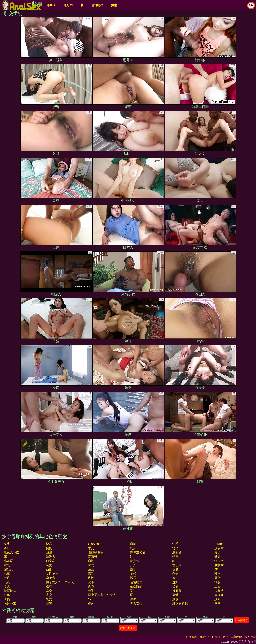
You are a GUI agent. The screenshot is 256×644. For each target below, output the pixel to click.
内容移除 (236, 637)
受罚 (133, 591)
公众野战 (136, 586)
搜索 (114, 5)
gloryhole (95, 544)
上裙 (217, 586)
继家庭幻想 (180, 603)
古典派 (219, 591)
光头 (7, 544)
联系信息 (192, 637)
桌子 (217, 552)
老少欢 (135, 561)
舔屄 (133, 599)
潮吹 (175, 599)
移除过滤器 (128, 628)
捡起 (133, 574)
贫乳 (175, 586)
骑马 (175, 548)
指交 (49, 586)
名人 (7, 586)
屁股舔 (177, 552)
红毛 (175, 544)
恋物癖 (51, 578)
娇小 (133, 569)
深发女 (8, 569)
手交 (91, 548)
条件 (203, 637)
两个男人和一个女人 (102, 595)
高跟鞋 (93, 557)
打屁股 (177, 591)
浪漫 (49, 552)
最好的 (68, 5)
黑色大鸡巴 (11, 552)
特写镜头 (10, 591)
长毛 (91, 591)
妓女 (217, 599)
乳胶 (91, 578)
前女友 (51, 561)
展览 (49, 565)
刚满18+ (220, 565)
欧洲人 (51, 557)
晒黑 (217, 557)
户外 (133, 565)
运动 (175, 595)
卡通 (7, 578)
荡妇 (175, 582)
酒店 (91, 569)
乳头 (133, 548)
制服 (217, 582)
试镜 (7, 582)
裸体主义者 (138, 552)
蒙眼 (7, 565)
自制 (91, 561)
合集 (7, 595)
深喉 (49, 544)
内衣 (91, 586)
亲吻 (91, 574)
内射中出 (10, 603)
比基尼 (8, 561)
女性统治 (52, 574)
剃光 (175, 574)
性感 (175, 569)
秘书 (175, 561)
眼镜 (49, 603)
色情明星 (97, 5)
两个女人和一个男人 (60, 582)
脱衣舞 (219, 548)
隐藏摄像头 (96, 552)
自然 (133, 544)
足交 (49, 595)
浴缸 (7, 548)
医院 (91, 565)
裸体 (91, 603)
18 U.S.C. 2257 (218, 637)
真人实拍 (136, 603)
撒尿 (133, 578)
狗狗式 (51, 548)
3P (216, 569)
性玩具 (177, 565)
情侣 (7, 599)
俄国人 (177, 557)
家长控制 (250, 637)
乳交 (217, 574)
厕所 (217, 578)
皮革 (91, 582)
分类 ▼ (51, 5)
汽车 (7, 574)
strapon (220, 544)
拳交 (49, 591)
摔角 (217, 603)
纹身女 (219, 561)
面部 (49, 569)
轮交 (49, 599)
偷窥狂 (219, 595)
